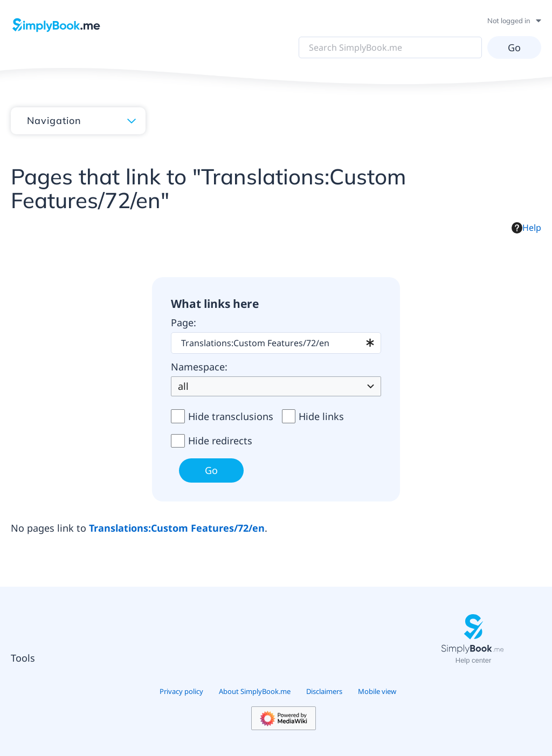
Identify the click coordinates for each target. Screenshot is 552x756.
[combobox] (276, 343)
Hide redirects (220, 441)
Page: (184, 322)
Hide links (321, 416)
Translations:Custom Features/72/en (177, 528)
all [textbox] (183, 386)
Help (526, 228)
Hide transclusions (231, 416)
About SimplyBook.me (255, 691)
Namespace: (199, 367)
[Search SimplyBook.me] (390, 47)
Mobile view (377, 691)
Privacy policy (181, 691)
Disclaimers (324, 691)
